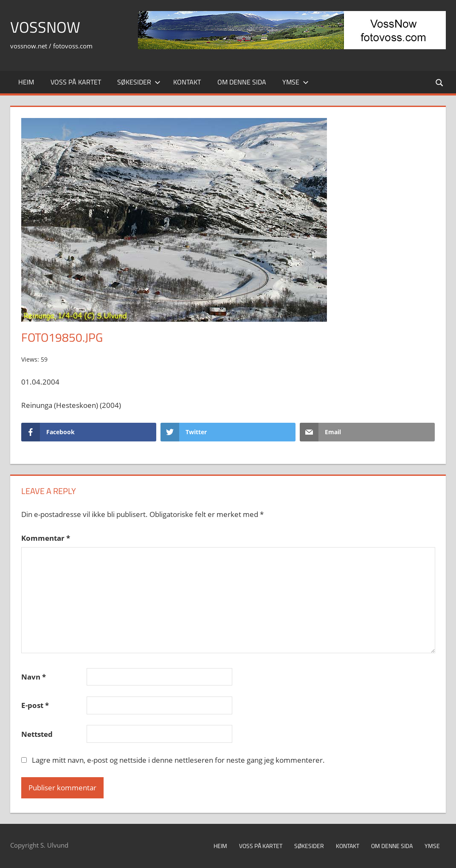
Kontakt (187, 82)
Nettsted (37, 734)
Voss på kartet (76, 82)
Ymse (296, 82)
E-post (35, 705)
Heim (26, 82)
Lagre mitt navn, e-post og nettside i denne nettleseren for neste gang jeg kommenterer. (178, 760)
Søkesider (139, 82)
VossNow (45, 27)
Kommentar (46, 538)
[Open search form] (440, 82)
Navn (34, 677)
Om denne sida (242, 82)
